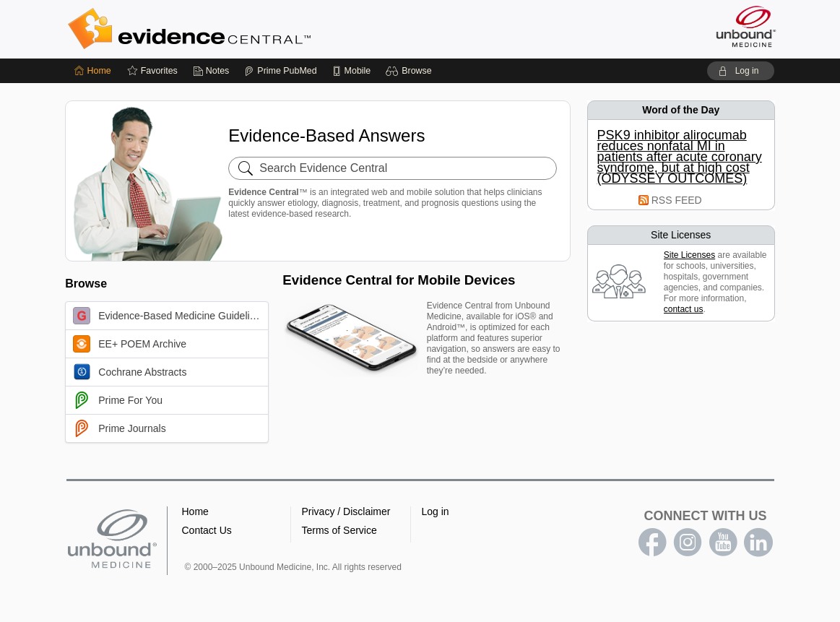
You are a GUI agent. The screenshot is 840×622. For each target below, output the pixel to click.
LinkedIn (758, 543)
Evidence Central (247, 29)
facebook (652, 543)
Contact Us (207, 530)
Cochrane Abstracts (130, 372)
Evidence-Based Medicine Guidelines (169, 316)
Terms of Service (339, 530)
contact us (684, 309)
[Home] (93, 71)
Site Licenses (689, 255)
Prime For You (118, 400)
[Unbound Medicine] (746, 26)
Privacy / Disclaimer (346, 511)
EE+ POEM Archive (130, 344)
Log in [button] (436, 511)
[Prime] (280, 71)
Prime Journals (119, 428)
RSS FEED (677, 200)
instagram (688, 543)
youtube (723, 543)
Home (195, 511)
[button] (411, 71)
